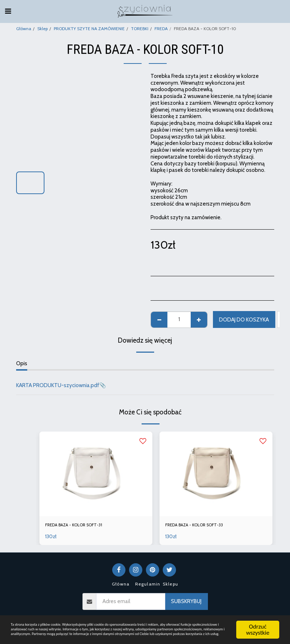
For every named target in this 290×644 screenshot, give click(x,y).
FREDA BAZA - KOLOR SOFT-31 (82, 526)
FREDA (161, 29)
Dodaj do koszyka (244, 320)
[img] (96, 474)
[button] (8, 11)
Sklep (42, 29)
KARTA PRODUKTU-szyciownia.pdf (58, 385)
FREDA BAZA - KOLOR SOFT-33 (202, 526)
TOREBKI (140, 29)
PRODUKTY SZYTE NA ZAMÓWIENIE (89, 29)
